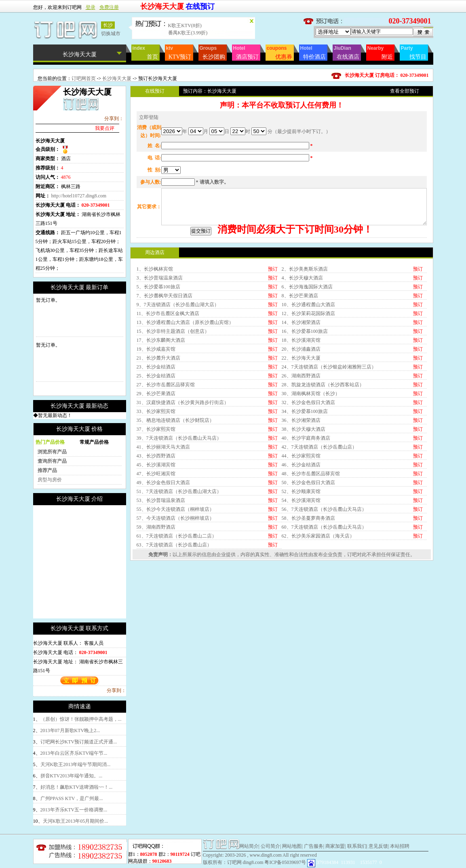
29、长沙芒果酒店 (156, 462)
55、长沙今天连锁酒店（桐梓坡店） (175, 577)
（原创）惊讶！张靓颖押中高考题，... (81, 719)
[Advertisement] (101, 562)
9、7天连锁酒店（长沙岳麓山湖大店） (178, 373)
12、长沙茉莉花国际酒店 (308, 381)
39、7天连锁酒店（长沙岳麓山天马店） (179, 506)
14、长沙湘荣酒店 (301, 390)
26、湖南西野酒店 (301, 444)
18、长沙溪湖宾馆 (301, 408)
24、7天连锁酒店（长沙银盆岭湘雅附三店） (329, 435)
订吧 (352, 622)
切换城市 (111, 34)
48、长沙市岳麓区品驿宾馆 (311, 542)
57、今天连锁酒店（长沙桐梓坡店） (175, 586)
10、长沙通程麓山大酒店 (308, 373)
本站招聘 (400, 846)
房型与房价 (50, 480)
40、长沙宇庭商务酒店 (306, 506)
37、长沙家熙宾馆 (156, 497)
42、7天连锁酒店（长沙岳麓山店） (319, 515)
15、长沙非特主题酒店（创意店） (173, 399)
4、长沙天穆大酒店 (302, 346)
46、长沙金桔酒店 (301, 533)
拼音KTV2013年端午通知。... (72, 776)
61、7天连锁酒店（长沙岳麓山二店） (177, 604)
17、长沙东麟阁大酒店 (161, 408)
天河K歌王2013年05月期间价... (76, 821)
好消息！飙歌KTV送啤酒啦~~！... (77, 787)
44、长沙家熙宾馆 (301, 524)
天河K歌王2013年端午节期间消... (76, 764)
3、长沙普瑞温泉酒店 (160, 346)
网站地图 (292, 846)
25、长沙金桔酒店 (156, 444)
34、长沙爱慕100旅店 (305, 479)
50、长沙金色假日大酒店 (308, 550)
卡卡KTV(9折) (183, 25)
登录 (91, 7)
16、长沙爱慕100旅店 (305, 399)
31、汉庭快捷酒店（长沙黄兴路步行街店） (183, 470)
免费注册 (109, 7)
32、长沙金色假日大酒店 (308, 470)
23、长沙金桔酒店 (156, 435)
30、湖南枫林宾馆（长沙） (311, 462)
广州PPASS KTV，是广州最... (72, 798)
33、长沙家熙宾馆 (156, 479)
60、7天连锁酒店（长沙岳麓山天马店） (324, 595)
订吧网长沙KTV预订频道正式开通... (79, 742)
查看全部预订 (405, 91)
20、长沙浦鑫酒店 (301, 417)
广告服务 (314, 846)
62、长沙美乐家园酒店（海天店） (318, 604)
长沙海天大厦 (117, 78)
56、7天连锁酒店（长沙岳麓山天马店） (324, 577)
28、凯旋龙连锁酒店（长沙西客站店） (323, 453)
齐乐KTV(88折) (185, 32)
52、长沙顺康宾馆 (301, 559)
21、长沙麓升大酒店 (158, 426)
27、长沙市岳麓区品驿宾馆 (166, 453)
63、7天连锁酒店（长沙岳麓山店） (174, 613)
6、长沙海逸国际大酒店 (307, 355)
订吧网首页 (84, 78)
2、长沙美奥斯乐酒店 (305, 337)
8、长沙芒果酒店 (300, 364)
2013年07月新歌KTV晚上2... (70, 730)
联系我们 (357, 846)
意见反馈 (378, 846)
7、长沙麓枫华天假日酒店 (164, 364)
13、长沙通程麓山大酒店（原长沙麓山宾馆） (185, 390)
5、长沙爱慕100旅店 (158, 355)
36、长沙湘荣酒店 (301, 488)
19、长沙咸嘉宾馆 (156, 417)
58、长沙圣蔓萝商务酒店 (308, 586)
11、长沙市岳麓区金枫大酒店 (168, 381)
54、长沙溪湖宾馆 (301, 568)
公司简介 (270, 846)
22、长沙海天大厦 (301, 426)
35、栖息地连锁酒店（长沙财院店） (175, 488)
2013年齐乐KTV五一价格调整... (74, 810)
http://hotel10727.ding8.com (79, 196)
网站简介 (249, 846)
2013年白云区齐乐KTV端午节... (74, 753)
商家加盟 (335, 846)
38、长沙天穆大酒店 (304, 497)
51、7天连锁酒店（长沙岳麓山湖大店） (179, 559)
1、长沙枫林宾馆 (155, 337)
